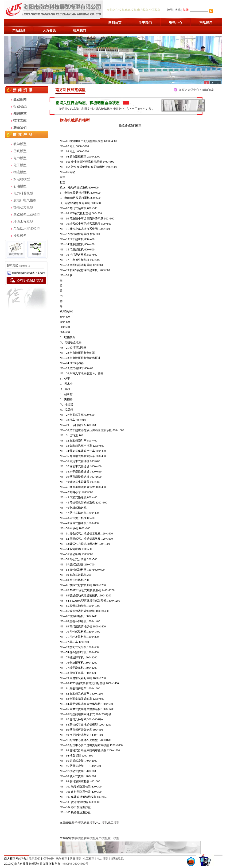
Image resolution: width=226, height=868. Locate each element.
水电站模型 (22, 179)
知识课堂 (20, 113)
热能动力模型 (23, 207)
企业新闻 (20, 99)
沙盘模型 (20, 235)
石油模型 (20, 186)
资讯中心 (175, 23)
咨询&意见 (117, 859)
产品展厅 (206, 23)
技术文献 (20, 120)
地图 (170, 10)
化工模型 (20, 165)
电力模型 (20, 158)
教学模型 (20, 144)
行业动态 (20, 106)
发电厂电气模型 (25, 200)
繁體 (186, 10)
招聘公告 (48, 859)
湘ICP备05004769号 (75, 864)
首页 (182, 90)
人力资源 (49, 31)
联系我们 (79, 31)
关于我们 (145, 23)
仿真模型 (20, 151)
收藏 (178, 10)
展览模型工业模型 (27, 214)
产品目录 (19, 31)
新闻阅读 (208, 90)
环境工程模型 (23, 221)
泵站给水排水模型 (27, 228)
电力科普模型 (23, 193)
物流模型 (20, 172)
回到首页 (115, 23)
